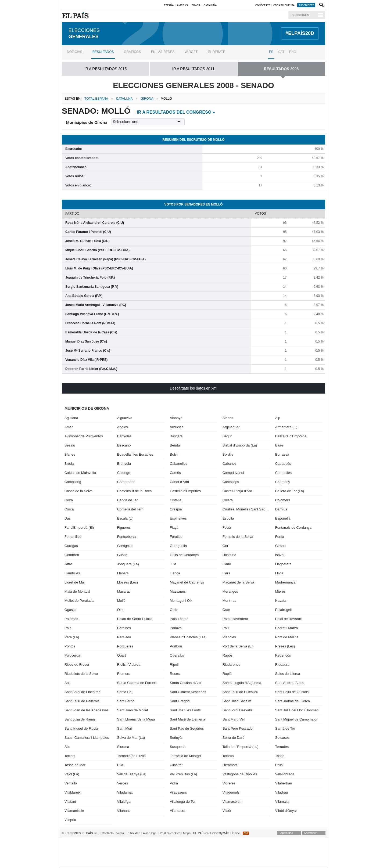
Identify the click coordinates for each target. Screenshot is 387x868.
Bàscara (176, 436)
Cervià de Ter (128, 500)
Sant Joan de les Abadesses (87, 710)
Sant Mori (125, 728)
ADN (293, 844)
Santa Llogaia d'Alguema (242, 683)
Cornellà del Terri (130, 509)
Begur (227, 436)
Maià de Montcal (77, 591)
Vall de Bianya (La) (132, 774)
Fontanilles (73, 537)
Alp (278, 418)
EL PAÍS (76, 15)
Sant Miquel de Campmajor (296, 719)
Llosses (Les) (128, 582)
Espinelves (178, 518)
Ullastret (176, 765)
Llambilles (72, 573)
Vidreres (229, 783)
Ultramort (230, 765)
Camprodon (126, 482)
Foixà (227, 527)
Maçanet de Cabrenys (187, 582)
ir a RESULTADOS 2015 (105, 69)
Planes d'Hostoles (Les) (188, 637)
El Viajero (297, 861)
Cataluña (210, 5)
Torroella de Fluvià (131, 756)
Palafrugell (283, 610)
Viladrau (282, 792)
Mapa (187, 833)
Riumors (124, 674)
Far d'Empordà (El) (79, 527)
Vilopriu (70, 820)
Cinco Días (205, 853)
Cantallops (231, 482)
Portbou (176, 646)
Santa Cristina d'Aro (185, 683)
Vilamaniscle (74, 811)
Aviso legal (150, 833)
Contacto (108, 833)
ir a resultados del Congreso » (176, 112)
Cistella (176, 500)
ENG (293, 52)
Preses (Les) (285, 646)
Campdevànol (233, 473)
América (183, 5)
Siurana (123, 747)
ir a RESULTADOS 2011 (193, 69)
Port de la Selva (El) (238, 646)
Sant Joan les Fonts (185, 710)
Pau (226, 628)
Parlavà (176, 628)
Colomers (283, 500)
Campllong (73, 482)
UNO (168, 853)
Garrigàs (71, 546)
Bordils (228, 454)
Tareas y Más (250, 861)
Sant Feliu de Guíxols (292, 692)
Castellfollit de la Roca (135, 491)
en (211, 833)
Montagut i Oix (181, 601)
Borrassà (282, 454)
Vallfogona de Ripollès (240, 774)
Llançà (175, 573)
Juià (173, 564)
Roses (175, 674)
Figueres (124, 527)
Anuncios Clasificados (315, 861)
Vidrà (174, 783)
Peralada (124, 637)
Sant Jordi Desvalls (237, 710)
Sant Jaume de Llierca (293, 701)
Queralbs (177, 655)
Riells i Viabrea (129, 664)
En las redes (163, 52)
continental (225, 853)
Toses (280, 756)
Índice (236, 833)
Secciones (300, 15)
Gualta (122, 555)
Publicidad (133, 833)
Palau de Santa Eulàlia (135, 619)
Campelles (283, 473)
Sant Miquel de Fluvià (81, 728)
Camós (175, 473)
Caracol (313, 844)
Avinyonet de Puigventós (84, 436)
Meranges (230, 591)
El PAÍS (131, 844)
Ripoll (174, 664)
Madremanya (285, 582)
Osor (226, 610)
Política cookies (170, 833)
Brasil (196, 5)
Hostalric (229, 555)
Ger (225, 546)
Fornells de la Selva (238, 537)
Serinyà (176, 738)
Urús (279, 765)
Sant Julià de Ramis (80, 719)
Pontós (70, 646)
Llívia (279, 573)
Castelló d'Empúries (185, 491)
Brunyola (124, 464)
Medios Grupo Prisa (83, 862)
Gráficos (132, 52)
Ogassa (71, 610)
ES (271, 52)
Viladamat (125, 792)
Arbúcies (177, 427)
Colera (228, 500)
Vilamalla (282, 802)
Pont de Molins (287, 637)
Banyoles (124, 436)
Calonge (124, 473)
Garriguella (178, 546)
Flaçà (174, 527)
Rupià (227, 674)
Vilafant (70, 802)
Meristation (275, 861)
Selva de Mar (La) (131, 738)
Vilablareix (73, 792)
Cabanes (230, 464)
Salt (67, 683)
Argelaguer (231, 427)
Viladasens (178, 792)
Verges (123, 783)
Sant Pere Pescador (238, 728)
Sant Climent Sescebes (188, 692)
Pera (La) (72, 637)
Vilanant (123, 811)
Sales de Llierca (288, 674)
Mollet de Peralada (79, 601)
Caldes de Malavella (80, 473)
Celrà (69, 500)
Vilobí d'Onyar (286, 811)
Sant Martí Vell (234, 719)
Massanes (178, 591)
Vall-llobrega (285, 774)
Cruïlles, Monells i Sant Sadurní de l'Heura (246, 509)
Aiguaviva (125, 418)
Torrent (70, 756)
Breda (69, 464)
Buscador (321, 5)
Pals (68, 628)
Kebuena (296, 853)
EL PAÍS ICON (210, 861)
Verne (230, 861)
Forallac (176, 537)
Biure (279, 445)
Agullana (71, 418)
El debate (216, 52)
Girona (280, 546)
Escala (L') (125, 518)
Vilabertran (284, 783)
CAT (281, 52)
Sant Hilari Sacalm (237, 701)
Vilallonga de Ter (183, 802)
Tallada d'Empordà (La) (241, 747)
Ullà (120, 765)
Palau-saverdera (235, 619)
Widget (191, 52)
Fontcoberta (126, 537)
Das (68, 518)
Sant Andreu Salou (290, 683)
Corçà (69, 509)
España (169, 5)
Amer (69, 427)
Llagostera (283, 564)
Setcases (282, 738)
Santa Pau (125, 692)
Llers (226, 573)
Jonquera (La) (128, 564)
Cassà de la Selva (79, 491)
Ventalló (71, 783)
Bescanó (124, 445)
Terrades (282, 747)
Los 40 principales (157, 844)
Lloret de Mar (75, 582)
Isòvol (280, 555)
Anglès (123, 427)
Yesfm (316, 853)
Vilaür (227, 811)
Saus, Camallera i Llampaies (87, 738)
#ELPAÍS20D (300, 33)
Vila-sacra (178, 811)
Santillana (183, 844)
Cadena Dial (277, 853)
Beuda (175, 445)
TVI (238, 844)
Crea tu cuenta (284, 5)
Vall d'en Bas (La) (183, 774)
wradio (183, 853)
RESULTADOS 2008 (281, 69)
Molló (121, 601)
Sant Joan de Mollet (133, 710)
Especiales (286, 833)
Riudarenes (232, 664)
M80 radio (259, 853)
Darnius (281, 509)
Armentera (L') (286, 427)
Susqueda (178, 747)
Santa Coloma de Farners (137, 683)
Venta (120, 833)
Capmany (283, 482)
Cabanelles (179, 464)
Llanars (123, 573)
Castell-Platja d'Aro (237, 491)
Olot (120, 610)
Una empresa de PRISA (83, 849)
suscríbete (306, 5)
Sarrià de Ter (285, 728)
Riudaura (282, 664)
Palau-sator (179, 619)
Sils (67, 747)
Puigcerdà (72, 655)
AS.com (275, 844)
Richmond (128, 861)
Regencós (283, 655)
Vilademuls (231, 792)
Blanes (70, 454)
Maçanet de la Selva (238, 582)
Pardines (124, 628)
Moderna (150, 861)
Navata (281, 601)
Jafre (68, 564)
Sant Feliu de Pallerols (82, 701)
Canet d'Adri (179, 482)
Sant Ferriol (126, 701)
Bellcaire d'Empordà (291, 436)
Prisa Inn (213, 844)
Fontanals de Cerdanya (293, 527)
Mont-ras (229, 601)
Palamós (71, 619)
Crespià (176, 509)
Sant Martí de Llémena (188, 719)
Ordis (174, 610)
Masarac (124, 591)
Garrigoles (125, 546)
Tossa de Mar (75, 765)
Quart (122, 655)
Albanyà (176, 418)
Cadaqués (283, 464)
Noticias (75, 52)
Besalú (70, 445)
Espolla (228, 518)
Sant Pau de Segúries (187, 728)
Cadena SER (258, 844)
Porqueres (125, 646)
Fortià (280, 537)
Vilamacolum (232, 802)
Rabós (228, 655)
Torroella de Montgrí (185, 756)
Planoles (229, 637)
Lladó (227, 564)
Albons (228, 418)
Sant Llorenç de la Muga (136, 719)
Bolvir (174, 454)
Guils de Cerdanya (184, 555)
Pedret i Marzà (287, 628)
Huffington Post (138, 853)
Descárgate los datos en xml (194, 388)
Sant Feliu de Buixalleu (240, 692)
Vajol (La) (72, 774)
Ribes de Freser (77, 664)
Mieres (280, 591)
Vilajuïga (124, 802)
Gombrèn (72, 555)
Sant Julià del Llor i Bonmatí (297, 710)
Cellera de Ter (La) (290, 491)
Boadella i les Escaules (135, 454)
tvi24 (191, 861)
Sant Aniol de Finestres (83, 692)
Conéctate (263, 5)
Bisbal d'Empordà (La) (240, 445)
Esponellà (283, 518)
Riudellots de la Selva (81, 674)
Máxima (240, 853)
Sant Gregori (180, 701)
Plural (172, 861)
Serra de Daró (234, 738)
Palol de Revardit (289, 619)
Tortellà (228, 756)
